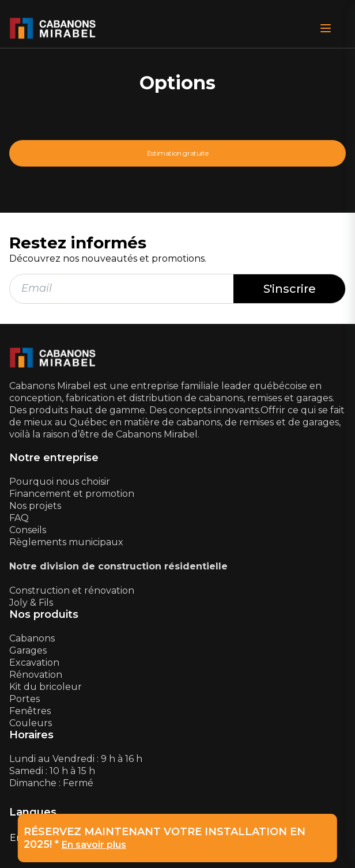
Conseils (28, 530)
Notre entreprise (54, 458)
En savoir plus (94, 845)
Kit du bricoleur (46, 687)
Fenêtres (30, 711)
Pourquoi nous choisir (60, 482)
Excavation (34, 663)
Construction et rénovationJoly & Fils (72, 597)
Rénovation (36, 675)
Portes (24, 699)
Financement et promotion (72, 494)
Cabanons (32, 638)
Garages (28, 650)
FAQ (19, 518)
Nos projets (35, 506)
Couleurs (31, 723)
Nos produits (44, 615)
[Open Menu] (326, 28)
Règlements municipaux (66, 542)
